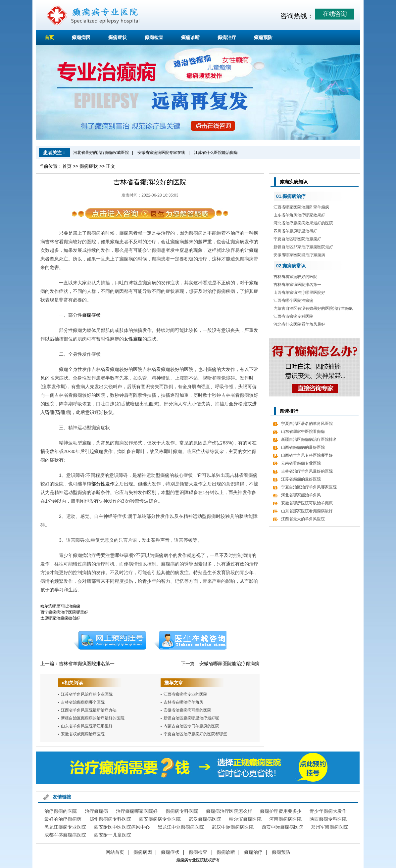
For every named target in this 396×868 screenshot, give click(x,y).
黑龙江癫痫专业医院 (65, 827)
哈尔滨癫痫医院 (245, 819)
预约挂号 (110, 640)
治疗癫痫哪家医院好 (137, 811)
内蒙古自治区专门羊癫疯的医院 (191, 726)
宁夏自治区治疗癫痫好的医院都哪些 (195, 734)
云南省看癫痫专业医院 (301, 463)
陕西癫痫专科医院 (328, 819)
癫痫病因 (81, 37)
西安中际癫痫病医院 (282, 827)
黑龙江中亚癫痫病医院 (181, 827)
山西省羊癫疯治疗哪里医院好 (299, 293)
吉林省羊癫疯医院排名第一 (87, 663)
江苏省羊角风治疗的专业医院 (87, 694)
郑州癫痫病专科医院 (110, 819)
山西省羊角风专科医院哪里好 (307, 455)
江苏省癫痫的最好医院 (301, 479)
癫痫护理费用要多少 (281, 811)
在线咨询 (190, 640)
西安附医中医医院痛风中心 (122, 827)
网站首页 (115, 852)
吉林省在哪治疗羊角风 (183, 702)
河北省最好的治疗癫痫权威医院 (101, 153)
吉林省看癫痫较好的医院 (295, 277)
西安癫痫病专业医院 (160, 819)
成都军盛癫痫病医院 (65, 835)
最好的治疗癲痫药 (63, 819)
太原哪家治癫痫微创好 (60, 618)
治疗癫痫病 (96, 811)
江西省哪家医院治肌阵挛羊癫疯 (301, 207)
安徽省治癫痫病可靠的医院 (187, 710)
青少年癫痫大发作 (328, 811)
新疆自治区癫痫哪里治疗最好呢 (191, 718)
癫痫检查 (154, 37)
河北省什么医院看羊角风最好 (299, 324)
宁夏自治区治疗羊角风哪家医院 (309, 487)
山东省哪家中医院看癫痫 (303, 432)
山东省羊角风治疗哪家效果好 (299, 215)
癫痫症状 (118, 37)
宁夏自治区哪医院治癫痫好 (297, 239)
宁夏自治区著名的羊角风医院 (307, 424)
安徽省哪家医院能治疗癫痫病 (229, 663)
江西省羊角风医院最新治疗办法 (89, 710)
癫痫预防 (263, 37)
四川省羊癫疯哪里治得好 (295, 231)
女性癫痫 (133, 339)
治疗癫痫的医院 (61, 811)
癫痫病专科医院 (182, 811)
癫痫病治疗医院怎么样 (229, 811)
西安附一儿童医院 (113, 835)
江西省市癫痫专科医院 (293, 316)
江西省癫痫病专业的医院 (185, 694)
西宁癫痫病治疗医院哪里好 (64, 612)
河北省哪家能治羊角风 (301, 495)
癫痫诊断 (190, 37)
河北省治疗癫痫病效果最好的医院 (303, 223)
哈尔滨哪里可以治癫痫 (60, 606)
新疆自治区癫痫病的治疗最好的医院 (93, 718)
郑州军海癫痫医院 (329, 827)
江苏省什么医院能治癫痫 (216, 153)
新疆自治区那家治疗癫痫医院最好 (303, 247)
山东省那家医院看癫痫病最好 (307, 511)
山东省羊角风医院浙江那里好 (87, 726)
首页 (49, 37)
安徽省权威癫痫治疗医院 (83, 734)
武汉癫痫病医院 (205, 819)
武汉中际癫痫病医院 (233, 827)
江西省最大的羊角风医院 (303, 519)
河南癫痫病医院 (285, 819)
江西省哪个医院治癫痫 (293, 300)
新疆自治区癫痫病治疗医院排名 (309, 439)
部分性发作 (103, 484)
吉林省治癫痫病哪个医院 (83, 702)
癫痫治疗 (227, 37)
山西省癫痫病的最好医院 (303, 447)
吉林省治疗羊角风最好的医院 (307, 471)
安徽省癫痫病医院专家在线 (161, 153)
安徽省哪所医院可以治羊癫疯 (307, 503)
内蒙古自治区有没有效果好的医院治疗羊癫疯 (313, 308)
